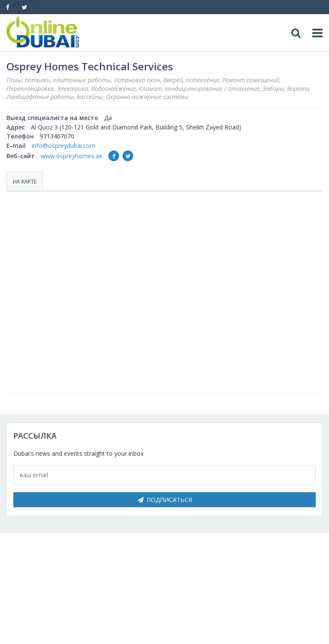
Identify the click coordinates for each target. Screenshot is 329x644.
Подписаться (165, 500)
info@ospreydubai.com (64, 146)
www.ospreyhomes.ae (72, 156)
